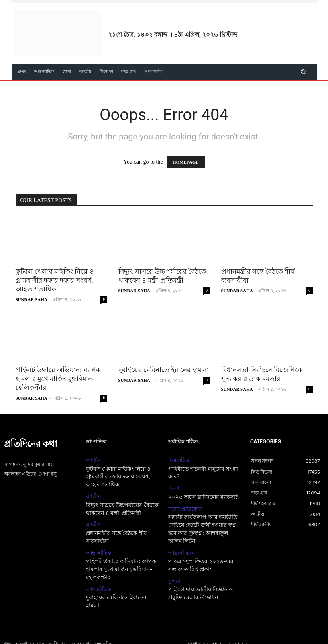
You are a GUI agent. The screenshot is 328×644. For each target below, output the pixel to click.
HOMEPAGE (186, 162)
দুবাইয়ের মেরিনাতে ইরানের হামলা (164, 370)
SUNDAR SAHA (32, 299)
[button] (303, 72)
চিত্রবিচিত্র (177, 460)
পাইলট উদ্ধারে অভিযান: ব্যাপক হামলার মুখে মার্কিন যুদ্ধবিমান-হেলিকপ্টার (58, 379)
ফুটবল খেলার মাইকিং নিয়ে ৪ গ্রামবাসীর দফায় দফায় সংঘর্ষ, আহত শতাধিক (55, 280)
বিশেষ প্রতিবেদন (184, 505)
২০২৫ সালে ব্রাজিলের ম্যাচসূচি (201, 495)
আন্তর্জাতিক (97, 547)
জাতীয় (93, 460)
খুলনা (174, 573)
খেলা (173, 486)
